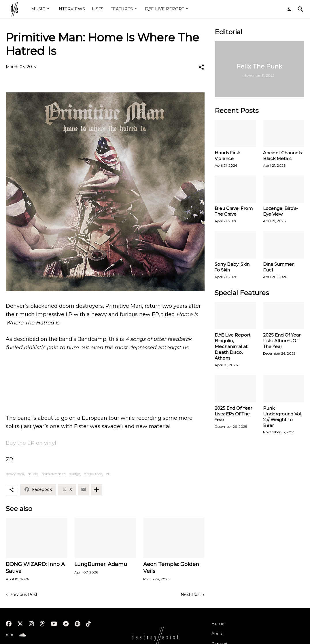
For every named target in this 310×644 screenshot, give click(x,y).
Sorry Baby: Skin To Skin (232, 267)
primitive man (54, 474)
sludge (75, 474)
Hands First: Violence (227, 156)
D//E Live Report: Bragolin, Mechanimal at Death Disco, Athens (233, 346)
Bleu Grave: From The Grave (234, 211)
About (218, 634)
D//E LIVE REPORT (165, 9)
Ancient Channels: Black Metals (283, 156)
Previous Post (23, 594)
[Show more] (97, 490)
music (33, 474)
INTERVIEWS (71, 9)
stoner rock (93, 474)
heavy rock (15, 474)
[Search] (299, 9)
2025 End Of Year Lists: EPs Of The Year (233, 414)
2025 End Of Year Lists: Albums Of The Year (282, 341)
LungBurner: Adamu (101, 564)
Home (218, 624)
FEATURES (122, 9)
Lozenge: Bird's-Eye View (280, 211)
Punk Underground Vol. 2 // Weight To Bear (282, 417)
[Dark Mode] (290, 9)
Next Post (191, 594)
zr (108, 474)
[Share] (201, 67)
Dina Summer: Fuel (279, 267)
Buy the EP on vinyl (31, 443)
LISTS (98, 9)
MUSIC (38, 9)
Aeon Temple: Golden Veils (171, 568)
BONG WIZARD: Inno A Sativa (35, 568)
